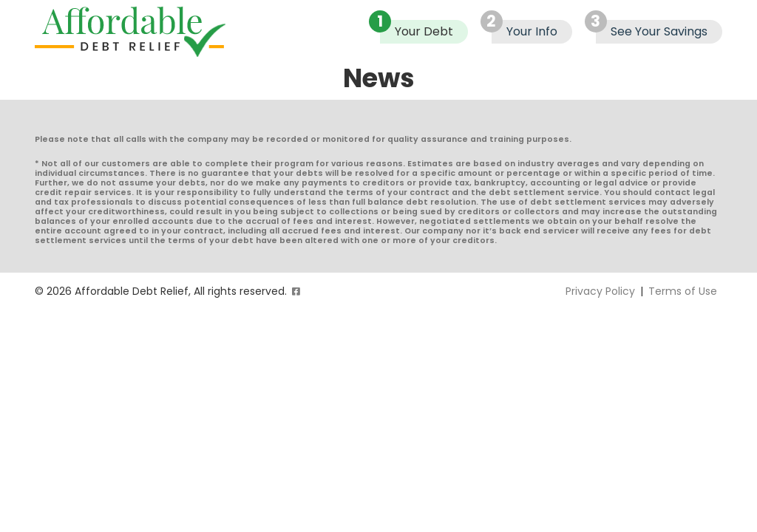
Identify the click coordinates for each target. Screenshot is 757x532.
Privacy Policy (600, 291)
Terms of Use (683, 291)
